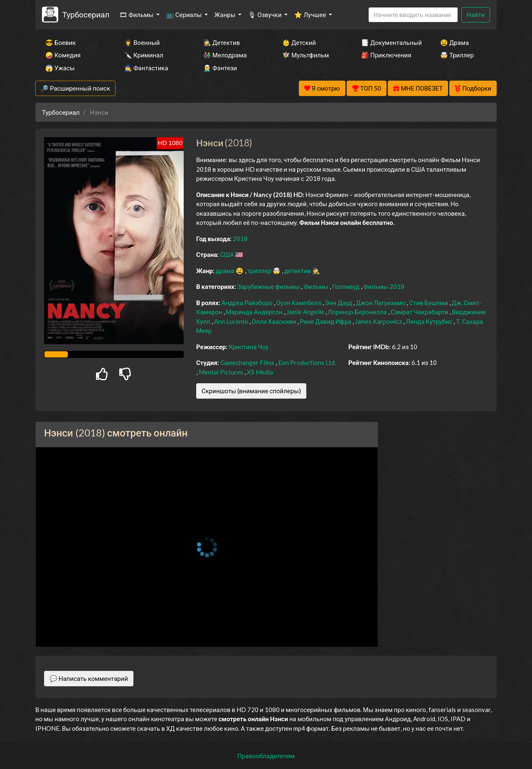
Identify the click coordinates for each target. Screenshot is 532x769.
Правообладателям (266, 756)
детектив (298, 271)
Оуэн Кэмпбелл (299, 303)
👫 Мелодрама (225, 55)
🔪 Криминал (144, 55)
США (228, 254)
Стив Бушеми (429, 303)
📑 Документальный (389, 42)
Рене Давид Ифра (326, 321)
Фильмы (316, 286)
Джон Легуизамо (381, 303)
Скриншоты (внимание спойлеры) (251, 391)
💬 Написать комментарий (89, 678)
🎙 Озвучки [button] (265, 15)
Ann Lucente (232, 321)
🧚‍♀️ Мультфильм (305, 55)
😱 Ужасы (60, 68)
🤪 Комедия (63, 55)
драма (226, 271)
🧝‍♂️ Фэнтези (220, 68)
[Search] (413, 15)
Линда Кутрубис (430, 321)
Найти (476, 15)
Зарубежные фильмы (269, 286)
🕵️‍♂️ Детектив (222, 42)
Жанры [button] (226, 15)
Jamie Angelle (306, 312)
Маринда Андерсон (255, 312)
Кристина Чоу (249, 347)
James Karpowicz (379, 321)
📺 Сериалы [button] (185, 15)
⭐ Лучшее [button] (311, 15)
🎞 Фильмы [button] (137, 15)
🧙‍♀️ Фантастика (146, 68)
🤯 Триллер (457, 55)
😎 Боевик (60, 42)
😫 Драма (454, 42)
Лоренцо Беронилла (358, 312)
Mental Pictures (222, 372)
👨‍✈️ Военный (142, 42)
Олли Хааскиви (275, 321)
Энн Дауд (339, 303)
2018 (240, 239)
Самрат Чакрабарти (420, 312)
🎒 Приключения (386, 55)
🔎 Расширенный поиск (75, 88)
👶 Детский (299, 42)
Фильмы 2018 (384, 286)
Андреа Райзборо (248, 303)
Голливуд (346, 286)
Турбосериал (86, 14)
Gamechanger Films (248, 362)
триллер (260, 271)
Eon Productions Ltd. (307, 362)
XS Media (260, 372)
